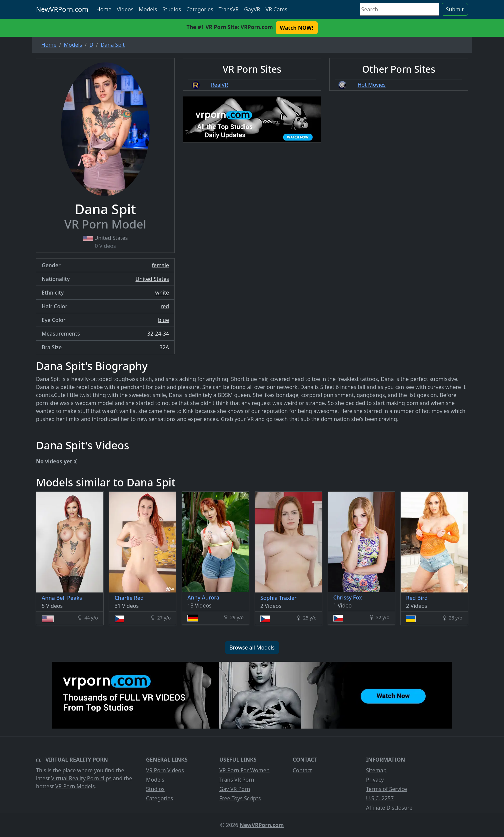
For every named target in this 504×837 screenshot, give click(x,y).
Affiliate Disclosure (389, 808)
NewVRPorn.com (62, 9)
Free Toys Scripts (240, 798)
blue (163, 320)
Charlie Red (129, 598)
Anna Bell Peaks (62, 598)
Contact (302, 770)
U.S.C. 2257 (380, 798)
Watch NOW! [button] (297, 28)
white (162, 293)
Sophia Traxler (278, 598)
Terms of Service (386, 789)
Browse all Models (252, 648)
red (165, 306)
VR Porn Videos (165, 770)
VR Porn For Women (244, 770)
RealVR (220, 85)
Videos (125, 9)
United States (152, 279)
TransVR (229, 9)
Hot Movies (372, 85)
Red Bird (417, 598)
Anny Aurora (203, 597)
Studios (172, 9)
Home (104, 9)
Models (148, 9)
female (160, 265)
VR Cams (276, 9)
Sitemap (376, 770)
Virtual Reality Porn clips (81, 778)
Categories (200, 9)
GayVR (252, 9)
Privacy (375, 780)
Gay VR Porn (235, 789)
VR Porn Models (75, 786)
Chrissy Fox (348, 597)
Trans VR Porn (237, 780)
